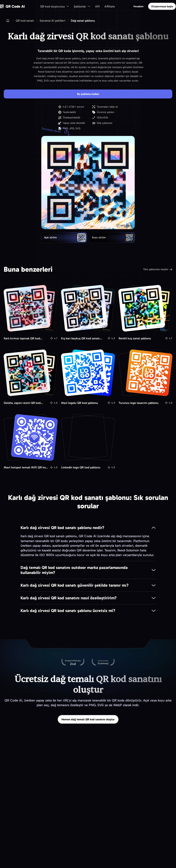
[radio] (64, 237)
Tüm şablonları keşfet (158, 269)
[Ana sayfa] (8, 21)
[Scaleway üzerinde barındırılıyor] (103, 662)
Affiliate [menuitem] (110, 6)
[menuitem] (55, 6)
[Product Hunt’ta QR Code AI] (73, 662)
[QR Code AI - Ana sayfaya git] (12, 6)
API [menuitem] (97, 6)
